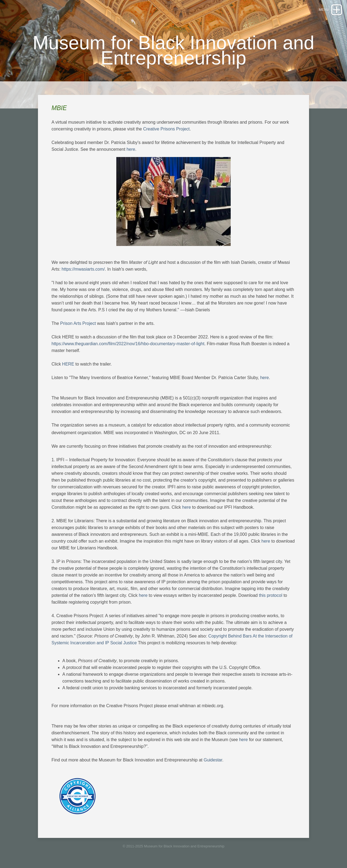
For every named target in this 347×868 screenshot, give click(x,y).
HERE (68, 364)
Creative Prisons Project (166, 129)
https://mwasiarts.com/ (83, 269)
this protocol (271, 595)
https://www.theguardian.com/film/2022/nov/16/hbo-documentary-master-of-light (128, 344)
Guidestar (213, 760)
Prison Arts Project (78, 323)
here (131, 149)
